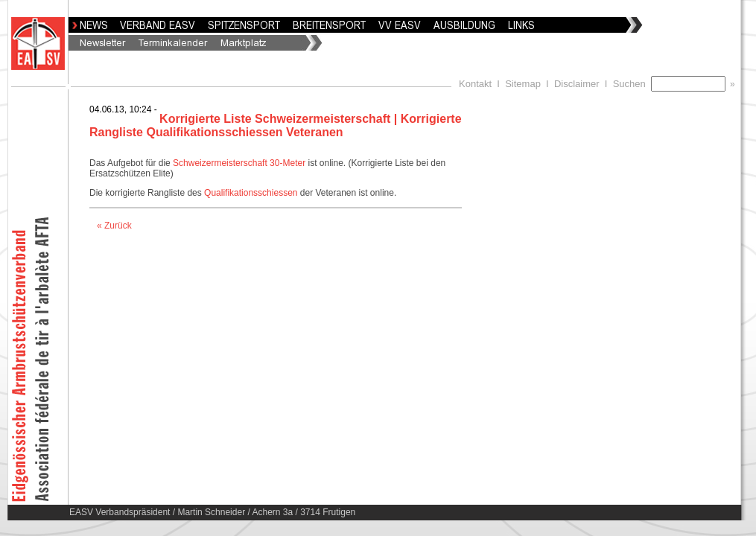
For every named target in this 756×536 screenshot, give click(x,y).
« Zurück (114, 226)
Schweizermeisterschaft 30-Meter (239, 163)
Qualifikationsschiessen (252, 193)
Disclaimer (577, 84)
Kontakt (475, 84)
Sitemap (523, 84)
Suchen (632, 84)
